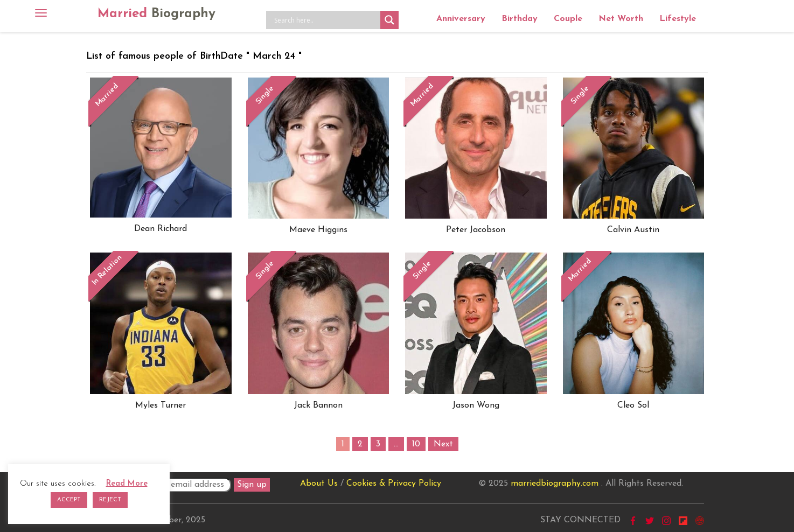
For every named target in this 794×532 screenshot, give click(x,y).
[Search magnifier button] (389, 20)
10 (416, 444)
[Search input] (326, 20)
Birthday (520, 19)
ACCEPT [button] (69, 500)
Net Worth (621, 19)
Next (443, 444)
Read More (127, 484)
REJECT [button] (110, 500)
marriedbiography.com (555, 484)
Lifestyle (678, 19)
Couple (568, 19)
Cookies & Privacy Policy (394, 484)
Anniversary (461, 19)
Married (156, 14)
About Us (319, 484)
